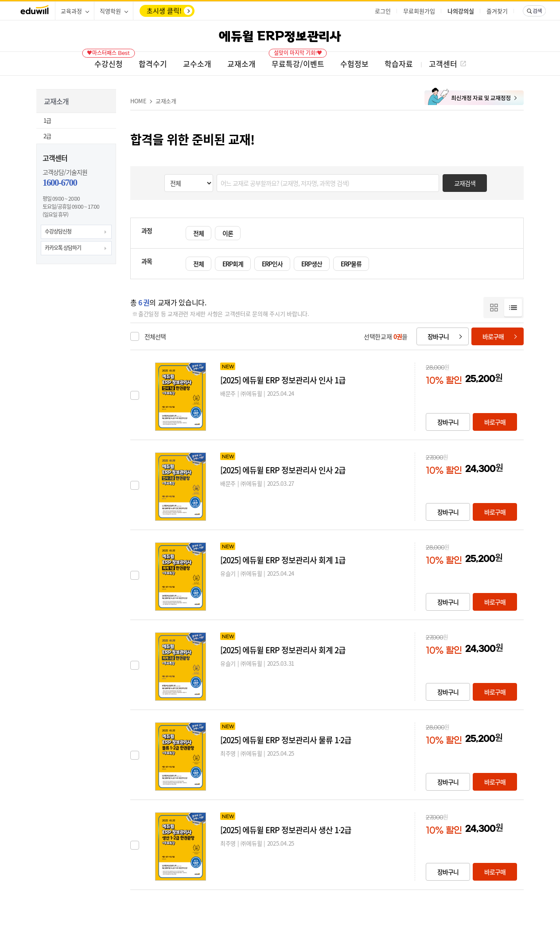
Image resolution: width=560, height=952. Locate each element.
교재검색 (465, 183)
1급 (47, 120)
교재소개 (166, 101)
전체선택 (155, 336)
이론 (228, 233)
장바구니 (438, 336)
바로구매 (493, 336)
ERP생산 (312, 264)
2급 (47, 136)
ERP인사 (272, 264)
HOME (138, 101)
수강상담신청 (58, 231)
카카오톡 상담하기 (63, 248)
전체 (198, 233)
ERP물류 (351, 264)
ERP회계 (233, 264)
